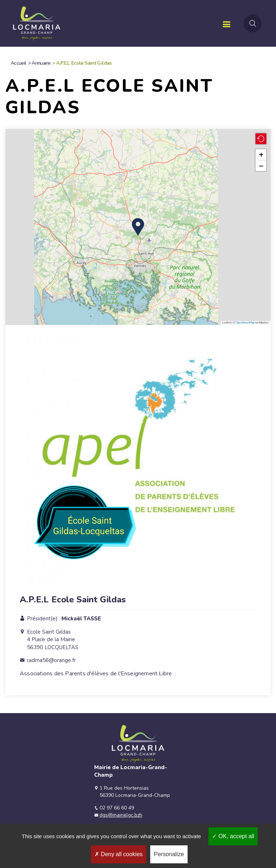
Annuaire (41, 63)
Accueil (19, 63)
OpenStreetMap (245, 323)
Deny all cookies (119, 854)
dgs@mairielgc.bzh (121, 815)
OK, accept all (233, 836)
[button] (138, 227)
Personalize (169, 854)
